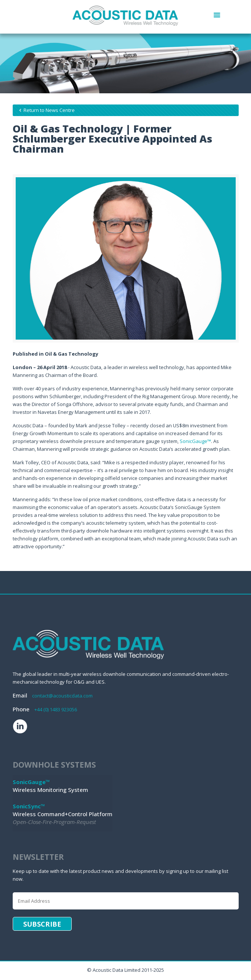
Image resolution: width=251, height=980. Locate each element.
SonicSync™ (29, 806)
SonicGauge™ (195, 441)
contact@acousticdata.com (62, 696)
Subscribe (42, 924)
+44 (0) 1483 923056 (56, 709)
